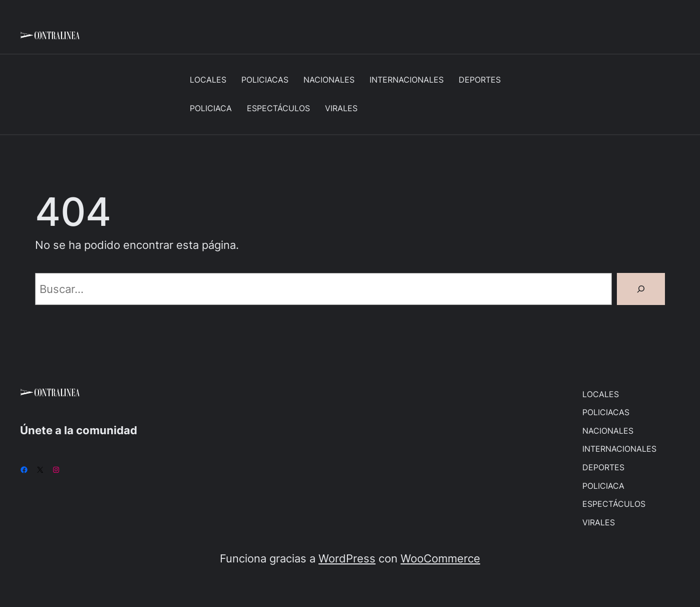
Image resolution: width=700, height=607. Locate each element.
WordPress (347, 558)
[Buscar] (641, 289)
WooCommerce (440, 558)
